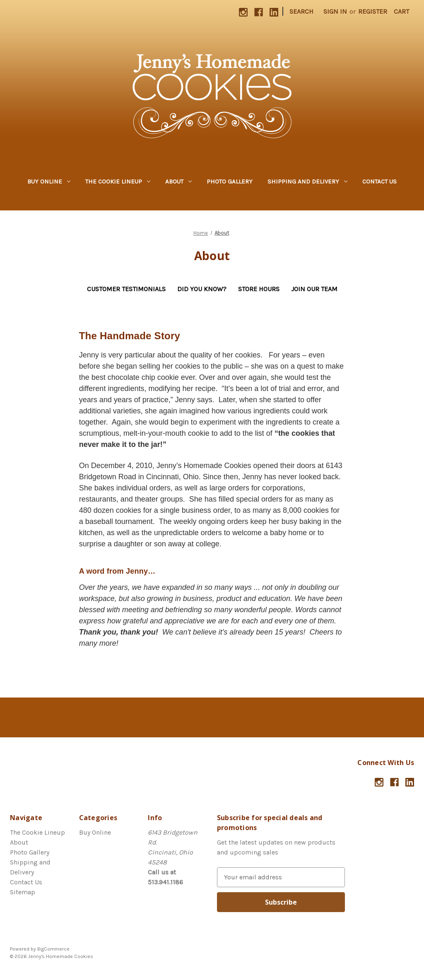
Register (373, 11)
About (178, 181)
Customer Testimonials (126, 289)
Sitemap (23, 892)
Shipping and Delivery (307, 181)
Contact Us (379, 181)
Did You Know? (202, 289)
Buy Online (49, 181)
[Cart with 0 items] (401, 12)
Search (301, 11)
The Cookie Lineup (118, 181)
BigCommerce (53, 949)
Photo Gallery (230, 181)
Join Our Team (314, 289)
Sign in (335, 11)
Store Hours (259, 289)
